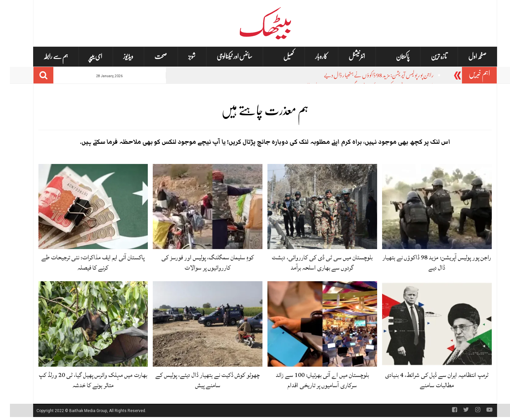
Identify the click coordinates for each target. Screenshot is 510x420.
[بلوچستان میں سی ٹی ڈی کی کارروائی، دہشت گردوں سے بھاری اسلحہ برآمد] (312, 207)
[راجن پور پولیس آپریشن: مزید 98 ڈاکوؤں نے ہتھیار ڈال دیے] (427, 207)
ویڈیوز (118, 56)
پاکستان (393, 57)
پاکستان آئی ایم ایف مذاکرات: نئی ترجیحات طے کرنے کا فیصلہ (83, 262)
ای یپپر (86, 56)
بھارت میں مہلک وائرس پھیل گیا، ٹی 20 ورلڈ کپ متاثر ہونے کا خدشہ (83, 380)
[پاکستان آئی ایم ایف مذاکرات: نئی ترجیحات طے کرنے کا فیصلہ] (83, 207)
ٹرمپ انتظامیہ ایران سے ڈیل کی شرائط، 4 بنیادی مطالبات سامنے (427, 380)
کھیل (279, 57)
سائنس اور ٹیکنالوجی (225, 56)
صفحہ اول (467, 56)
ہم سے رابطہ (46, 56)
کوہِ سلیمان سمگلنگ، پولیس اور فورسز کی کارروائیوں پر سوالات (198, 262)
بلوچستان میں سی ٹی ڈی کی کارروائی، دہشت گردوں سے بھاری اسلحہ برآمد (312, 262)
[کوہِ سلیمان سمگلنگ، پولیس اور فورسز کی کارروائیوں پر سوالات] (198, 207)
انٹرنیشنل (347, 56)
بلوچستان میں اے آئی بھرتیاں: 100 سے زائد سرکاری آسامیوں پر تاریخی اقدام (312, 380)
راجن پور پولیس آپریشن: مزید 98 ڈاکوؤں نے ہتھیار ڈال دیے (369, 76)
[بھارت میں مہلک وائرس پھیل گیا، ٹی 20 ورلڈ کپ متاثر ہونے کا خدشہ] (83, 324)
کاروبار (311, 56)
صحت (151, 56)
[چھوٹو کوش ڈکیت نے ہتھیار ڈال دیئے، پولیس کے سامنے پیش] (198, 324)
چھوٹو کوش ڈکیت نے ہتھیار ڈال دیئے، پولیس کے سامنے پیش (198, 380)
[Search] (33, 75)
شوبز (182, 56)
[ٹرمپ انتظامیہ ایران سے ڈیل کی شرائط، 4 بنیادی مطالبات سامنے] (427, 324)
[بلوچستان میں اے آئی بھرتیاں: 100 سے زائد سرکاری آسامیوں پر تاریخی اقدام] (312, 324)
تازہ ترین (429, 56)
